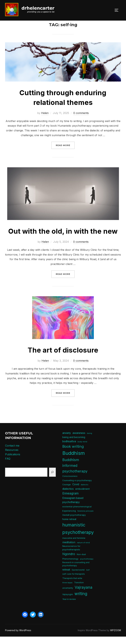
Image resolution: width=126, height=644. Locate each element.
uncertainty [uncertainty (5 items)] (68, 595)
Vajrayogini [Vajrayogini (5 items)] (68, 602)
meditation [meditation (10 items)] (69, 549)
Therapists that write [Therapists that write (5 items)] (72, 586)
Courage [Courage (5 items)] (67, 492)
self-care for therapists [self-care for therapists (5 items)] (74, 581)
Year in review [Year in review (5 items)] (69, 606)
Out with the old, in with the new (63, 239)
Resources (12, 457)
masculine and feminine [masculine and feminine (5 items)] (74, 545)
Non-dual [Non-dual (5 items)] (81, 562)
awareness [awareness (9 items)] (79, 440)
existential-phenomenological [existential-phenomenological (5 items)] (77, 514)
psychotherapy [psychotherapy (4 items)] (87, 566)
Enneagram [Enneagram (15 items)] (70, 501)
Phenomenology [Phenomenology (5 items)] (70, 566)
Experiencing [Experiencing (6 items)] (69, 518)
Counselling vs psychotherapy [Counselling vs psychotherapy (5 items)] (77, 488)
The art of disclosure (63, 357)
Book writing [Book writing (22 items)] (73, 454)
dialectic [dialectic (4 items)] (85, 492)
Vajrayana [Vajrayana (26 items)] (84, 595)
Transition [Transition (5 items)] (79, 590)
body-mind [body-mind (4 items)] (82, 449)
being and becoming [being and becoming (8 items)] (74, 445)
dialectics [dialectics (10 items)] (68, 496)
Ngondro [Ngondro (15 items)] (69, 561)
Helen (45, 120)
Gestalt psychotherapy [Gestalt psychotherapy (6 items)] (74, 522)
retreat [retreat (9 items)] (66, 577)
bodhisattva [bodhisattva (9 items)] (69, 449)
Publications (13, 462)
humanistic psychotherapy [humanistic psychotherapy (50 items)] (78, 536)
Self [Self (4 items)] (88, 577)
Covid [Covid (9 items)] (76, 492)
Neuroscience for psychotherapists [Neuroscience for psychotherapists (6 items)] (71, 555)
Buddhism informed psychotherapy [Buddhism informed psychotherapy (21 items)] (75, 473)
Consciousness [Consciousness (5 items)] (70, 484)
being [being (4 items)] (89, 441)
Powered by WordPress (18, 638)
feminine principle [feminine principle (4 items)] (85, 518)
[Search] (52, 480)
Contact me (12, 453)
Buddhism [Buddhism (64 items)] (74, 460)
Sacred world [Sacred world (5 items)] (78, 577)
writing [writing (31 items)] (81, 601)
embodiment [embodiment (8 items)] (82, 496)
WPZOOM (115, 638)
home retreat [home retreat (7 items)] (69, 527)
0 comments (81, 120)
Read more (65, 152)
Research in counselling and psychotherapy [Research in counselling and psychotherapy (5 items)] (76, 571)
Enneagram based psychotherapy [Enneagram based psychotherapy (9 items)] (73, 507)
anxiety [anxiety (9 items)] (67, 440)
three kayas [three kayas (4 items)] (67, 590)
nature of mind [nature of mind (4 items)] (83, 550)
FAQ (8, 466)
